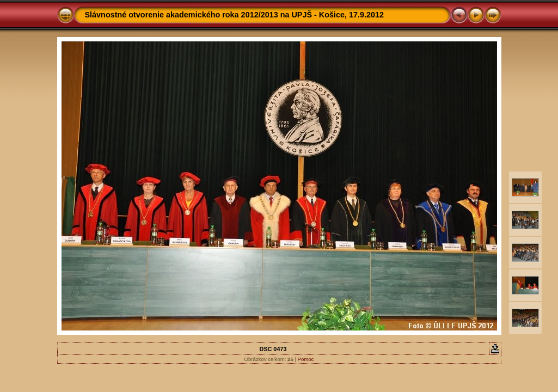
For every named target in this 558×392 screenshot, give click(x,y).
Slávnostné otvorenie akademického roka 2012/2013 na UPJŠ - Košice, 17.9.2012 (235, 15)
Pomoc (306, 359)
